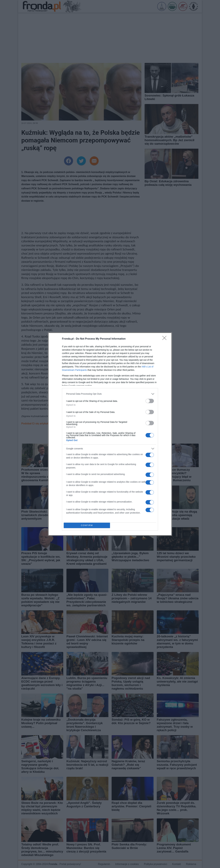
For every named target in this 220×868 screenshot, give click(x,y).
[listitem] (110, 394)
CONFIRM (87, 525)
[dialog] (110, 434)
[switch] (150, 401)
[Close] (165, 339)
